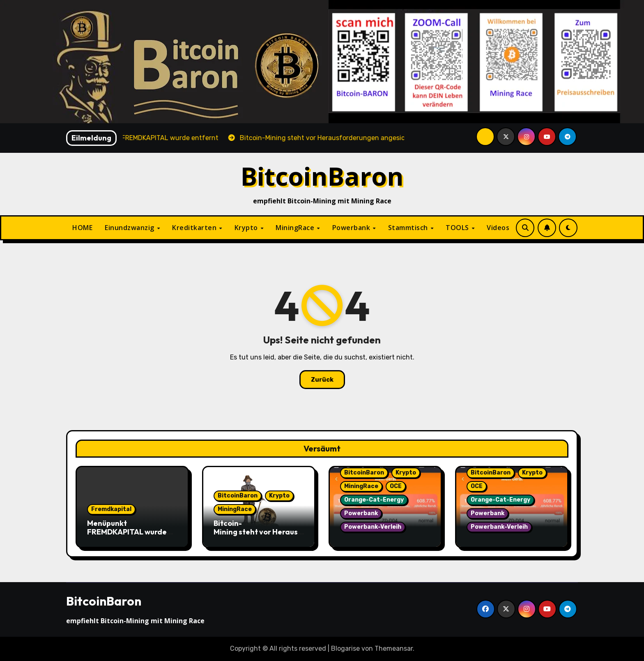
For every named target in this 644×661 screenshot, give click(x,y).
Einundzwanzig (130, 228)
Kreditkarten (195, 228)
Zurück (322, 380)
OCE (396, 486)
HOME (82, 228)
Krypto (247, 228)
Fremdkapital (111, 509)
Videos (498, 228)
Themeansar (394, 648)
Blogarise (345, 648)
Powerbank (352, 228)
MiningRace (296, 228)
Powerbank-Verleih (373, 527)
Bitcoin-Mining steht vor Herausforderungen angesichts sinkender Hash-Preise (259, 537)
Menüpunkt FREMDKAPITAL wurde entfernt (127, 532)
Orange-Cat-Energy (374, 500)
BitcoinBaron (322, 176)
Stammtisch (409, 228)
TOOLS (458, 228)
